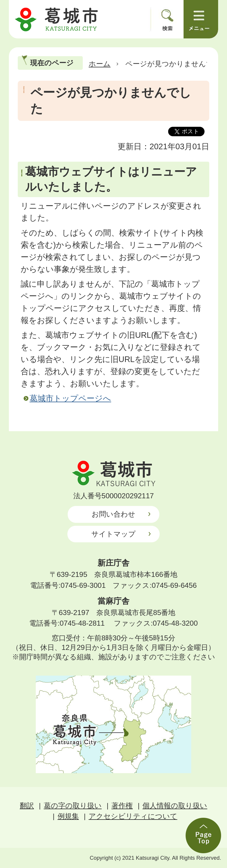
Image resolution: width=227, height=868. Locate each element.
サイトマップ (113, 534)
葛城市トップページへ (70, 398)
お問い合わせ (113, 514)
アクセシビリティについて (133, 816)
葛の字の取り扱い (73, 805)
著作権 (122, 805)
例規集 (68, 816)
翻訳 (27, 805)
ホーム (100, 64)
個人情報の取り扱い (175, 805)
